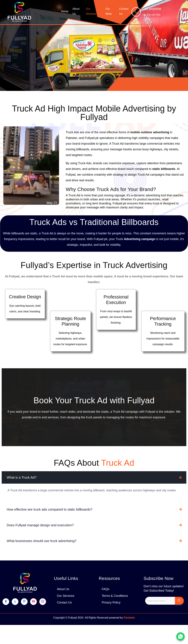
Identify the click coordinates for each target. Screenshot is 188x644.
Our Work (109, 11)
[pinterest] (24, 602)
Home (65, 11)
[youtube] (33, 602)
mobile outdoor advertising (150, 132)
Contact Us (124, 11)
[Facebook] (6, 602)
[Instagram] (43, 602)
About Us (76, 11)
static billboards (164, 169)
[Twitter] (15, 602)
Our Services (93, 11)
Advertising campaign (140, 239)
